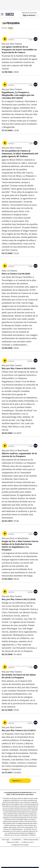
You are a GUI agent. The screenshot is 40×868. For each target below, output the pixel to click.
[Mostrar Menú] (2, 14)
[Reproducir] (5, 39)
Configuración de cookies (20, 845)
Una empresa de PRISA (20, 852)
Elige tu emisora (29, 15)
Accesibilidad (16, 840)
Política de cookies (13, 842)
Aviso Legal (5, 840)
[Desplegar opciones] (36, 39)
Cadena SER (10, 14)
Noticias (5, 28)
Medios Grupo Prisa (20, 857)
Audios (11, 28)
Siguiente (16, 781)
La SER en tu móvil (27, 842)
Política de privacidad (31, 840)
